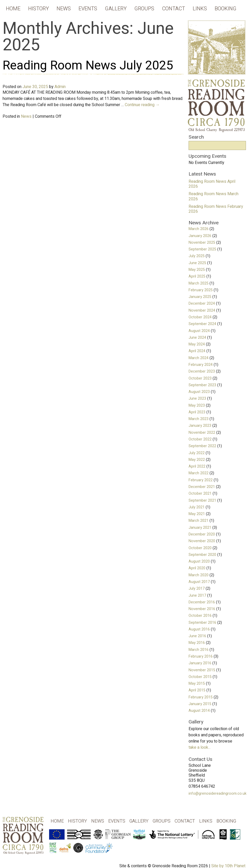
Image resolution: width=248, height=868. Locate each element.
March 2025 (199, 283)
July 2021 (197, 507)
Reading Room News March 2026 (214, 196)
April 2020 (197, 568)
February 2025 (201, 290)
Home (13, 9)
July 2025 (197, 256)
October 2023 (200, 378)
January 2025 (200, 297)
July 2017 (197, 589)
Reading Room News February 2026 (216, 209)
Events (88, 9)
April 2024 (197, 351)
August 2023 (199, 392)
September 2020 (202, 555)
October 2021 (200, 494)
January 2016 (200, 663)
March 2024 (199, 358)
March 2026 (199, 229)
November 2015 (202, 670)
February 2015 (201, 697)
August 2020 (199, 561)
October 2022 (200, 439)
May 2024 (197, 344)
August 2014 (199, 711)
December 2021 (202, 487)
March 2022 (199, 473)
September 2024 (202, 324)
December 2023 (202, 371)
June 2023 (197, 399)
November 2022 (202, 433)
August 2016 (199, 629)
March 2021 (199, 521)
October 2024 (200, 317)
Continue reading (142, 105)
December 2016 (202, 602)
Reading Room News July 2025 (88, 66)
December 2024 (202, 303)
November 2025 (202, 243)
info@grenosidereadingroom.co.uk (218, 794)
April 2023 (197, 412)
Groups (144, 9)
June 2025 (197, 263)
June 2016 (197, 636)
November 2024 (202, 310)
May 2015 (197, 684)
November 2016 (202, 609)
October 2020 (200, 548)
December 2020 (202, 534)
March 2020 (199, 575)
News (64, 9)
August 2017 (199, 582)
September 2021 (202, 500)
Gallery (116, 9)
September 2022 (202, 446)
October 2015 (200, 677)
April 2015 (197, 690)
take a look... (200, 747)
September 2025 (202, 249)
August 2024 (199, 331)
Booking (226, 9)
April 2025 (197, 276)
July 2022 (197, 453)
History (38, 9)
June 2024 (197, 338)
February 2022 (201, 480)
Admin (60, 87)
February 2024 (201, 365)
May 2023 (197, 405)
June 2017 (197, 595)
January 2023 (200, 426)
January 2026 (200, 236)
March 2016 (199, 650)
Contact (173, 9)
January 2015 (200, 704)
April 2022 (197, 466)
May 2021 (197, 514)
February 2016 (201, 656)
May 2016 (197, 643)
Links (200, 9)
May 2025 (197, 270)
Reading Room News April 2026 (212, 184)
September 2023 (202, 385)
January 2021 (200, 528)
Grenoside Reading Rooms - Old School (23, 840)
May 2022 (197, 460)
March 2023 (199, 419)
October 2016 (200, 616)
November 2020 (202, 541)
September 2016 (202, 623)
